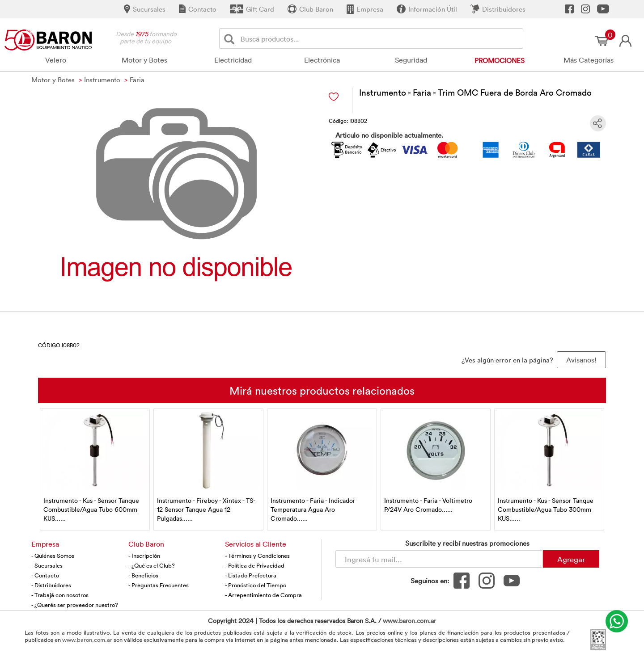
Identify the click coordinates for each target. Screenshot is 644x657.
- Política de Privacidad (255, 565)
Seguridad (411, 60)
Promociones (500, 60)
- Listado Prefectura (251, 575)
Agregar (571, 559)
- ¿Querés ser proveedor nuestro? (75, 605)
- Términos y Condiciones (257, 556)
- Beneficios (143, 575)
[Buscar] (231, 39)
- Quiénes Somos (53, 556)
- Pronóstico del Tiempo (256, 585)
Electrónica (322, 60)
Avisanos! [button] (581, 360)
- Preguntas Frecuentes (159, 585)
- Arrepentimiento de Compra (263, 595)
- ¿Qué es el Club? (152, 565)
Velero (56, 60)
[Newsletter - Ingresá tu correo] (439, 559)
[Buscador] (380, 38)
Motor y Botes (144, 60)
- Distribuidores (51, 585)
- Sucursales (47, 565)
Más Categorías (589, 60)
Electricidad (233, 60)
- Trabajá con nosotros (60, 595)
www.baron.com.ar (409, 621)
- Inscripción (144, 556)
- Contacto (45, 575)
